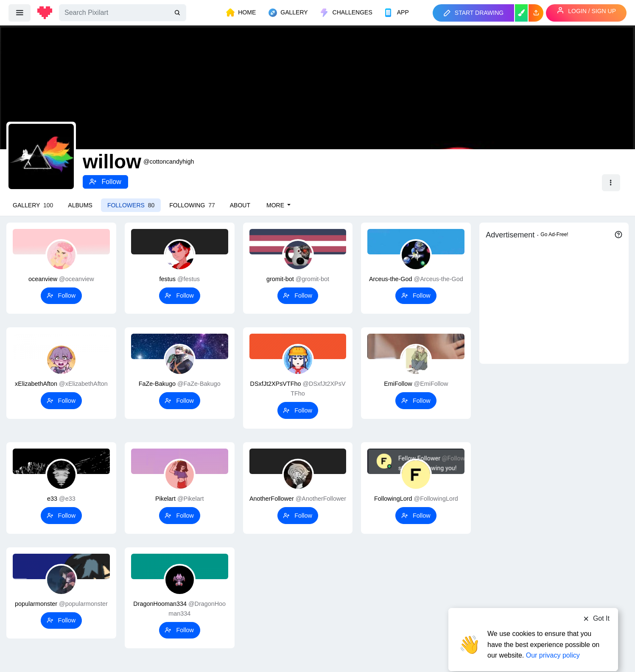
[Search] (123, 13)
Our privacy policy (553, 639)
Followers (131, 205)
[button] (536, 13)
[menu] (20, 13)
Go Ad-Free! (554, 234)
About (240, 205)
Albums (80, 205)
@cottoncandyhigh (169, 162)
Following (192, 205)
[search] (178, 13)
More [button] (276, 205)
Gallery (33, 205)
